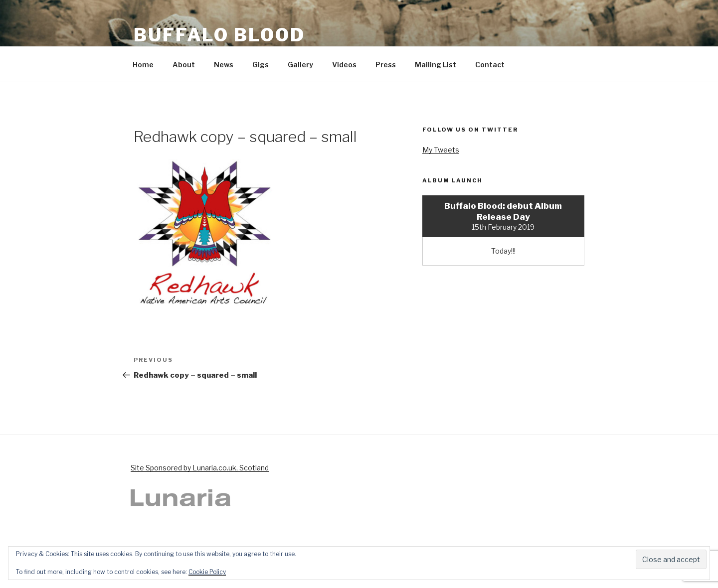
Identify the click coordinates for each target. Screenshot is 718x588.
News (224, 65)
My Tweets (441, 150)
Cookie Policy (207, 572)
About (184, 65)
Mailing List (436, 65)
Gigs (261, 65)
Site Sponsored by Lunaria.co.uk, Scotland (200, 468)
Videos (344, 65)
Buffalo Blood (219, 35)
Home (143, 65)
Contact (490, 65)
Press (386, 65)
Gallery (300, 65)
